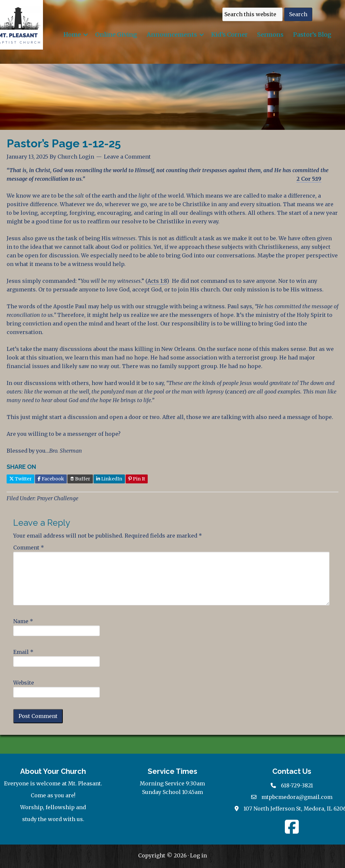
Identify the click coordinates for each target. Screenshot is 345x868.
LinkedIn (109, 479)
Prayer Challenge (58, 498)
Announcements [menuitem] (172, 35)
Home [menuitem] (72, 35)
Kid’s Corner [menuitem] (229, 35)
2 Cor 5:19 (309, 179)
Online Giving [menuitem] (116, 35)
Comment (29, 547)
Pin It (137, 479)
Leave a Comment (127, 157)
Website (24, 683)
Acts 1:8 (157, 281)
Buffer (80, 479)
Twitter (20, 479)
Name (23, 621)
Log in (198, 855)
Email (23, 652)
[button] (86, 35)
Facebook (51, 479)
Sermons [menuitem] (270, 35)
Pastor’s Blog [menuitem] (312, 35)
